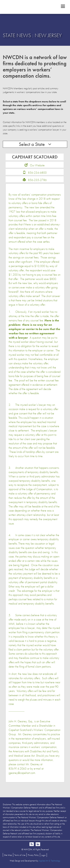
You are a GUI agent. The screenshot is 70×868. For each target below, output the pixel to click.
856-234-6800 (37, 173)
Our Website (37, 165)
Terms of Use (20, 855)
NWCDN (35, 7)
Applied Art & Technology (50, 861)
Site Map (8, 855)
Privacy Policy (33, 855)
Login (43, 855)
